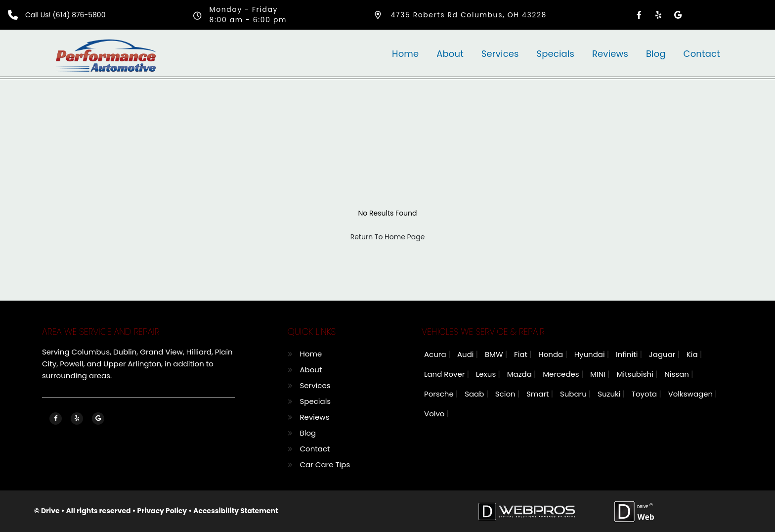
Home (405, 54)
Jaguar (663, 354)
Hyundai (591, 354)
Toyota (645, 394)
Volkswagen (691, 394)
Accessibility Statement (236, 511)
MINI (599, 374)
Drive (50, 511)
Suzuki (610, 394)
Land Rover (445, 374)
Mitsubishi (636, 374)
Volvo (435, 414)
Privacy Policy (162, 511)
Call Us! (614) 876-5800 (65, 15)
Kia (693, 354)
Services (500, 54)
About (450, 54)
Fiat (522, 354)
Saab (475, 394)
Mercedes (562, 374)
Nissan (678, 374)
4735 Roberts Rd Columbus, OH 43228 (469, 15)
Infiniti (628, 354)
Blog (656, 54)
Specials (555, 54)
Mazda (520, 374)
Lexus (487, 374)
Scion (506, 394)
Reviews (610, 54)
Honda (552, 354)
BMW (495, 354)
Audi (467, 354)
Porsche (440, 394)
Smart (538, 394)
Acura (436, 354)
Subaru (574, 394)
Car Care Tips (325, 465)
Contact (702, 54)
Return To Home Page (388, 237)
